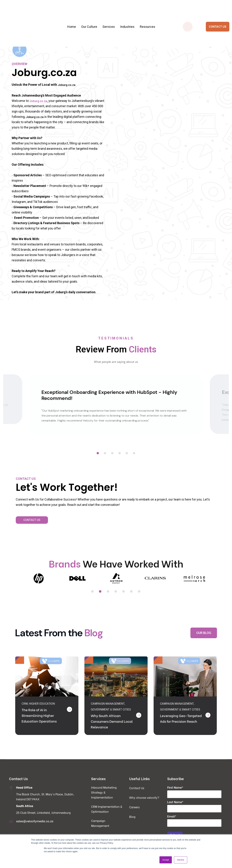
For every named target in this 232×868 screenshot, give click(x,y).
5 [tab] (127, 454)
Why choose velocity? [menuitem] (144, 802)
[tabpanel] (116, 405)
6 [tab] (134, 454)
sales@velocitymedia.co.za (35, 825)
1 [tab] (98, 454)
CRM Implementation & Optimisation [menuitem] (107, 813)
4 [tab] (120, 454)
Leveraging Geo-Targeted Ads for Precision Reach (174, 725)
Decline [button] (181, 860)
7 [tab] (139, 592)
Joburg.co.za (67, 85)
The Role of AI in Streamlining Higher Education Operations (40, 720)
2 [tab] (105, 454)
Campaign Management (108, 708)
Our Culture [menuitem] (89, 16)
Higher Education (42, 708)
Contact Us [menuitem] (137, 792)
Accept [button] (166, 860)
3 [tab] (112, 454)
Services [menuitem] (109, 16)
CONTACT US (218, 16)
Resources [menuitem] (147, 16)
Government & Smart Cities (111, 714)
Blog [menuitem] (132, 821)
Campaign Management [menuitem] (100, 828)
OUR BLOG (204, 633)
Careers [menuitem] (134, 811)
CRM (25, 708)
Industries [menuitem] (127, 16)
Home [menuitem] (72, 16)
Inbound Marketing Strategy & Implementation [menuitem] (104, 797)
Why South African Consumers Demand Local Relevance (108, 725)
